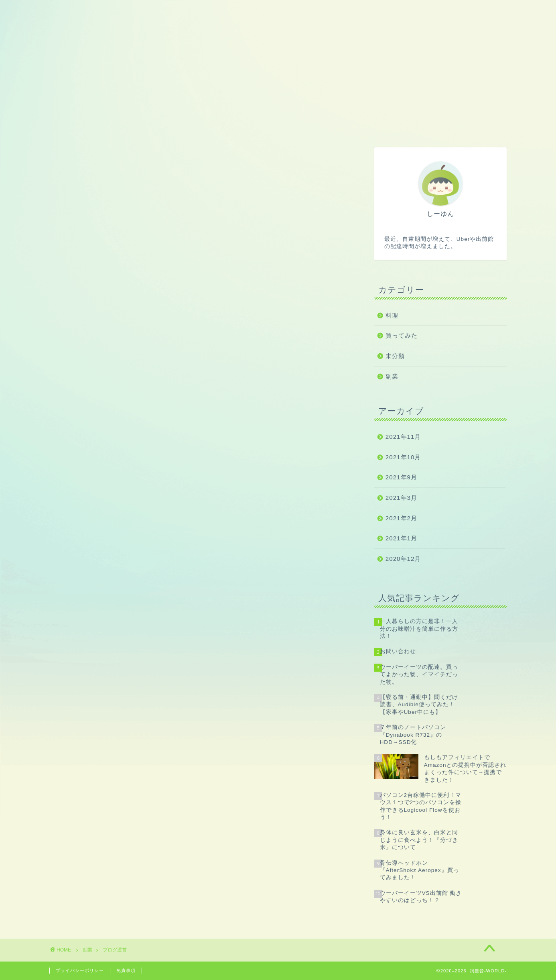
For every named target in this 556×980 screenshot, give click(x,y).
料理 (392, 315)
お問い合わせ (453, 126)
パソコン (267, 126)
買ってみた (402, 335)
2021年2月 (401, 518)
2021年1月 (401, 538)
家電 (329, 126)
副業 (143, 126)
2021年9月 (401, 477)
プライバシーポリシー (80, 970)
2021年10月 (403, 457)
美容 (391, 126)
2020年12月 (403, 559)
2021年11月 (403, 437)
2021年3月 (401, 498)
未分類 (395, 356)
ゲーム (205, 126)
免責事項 (126, 970)
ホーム (80, 126)
